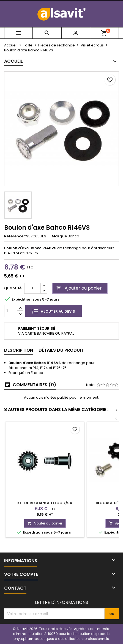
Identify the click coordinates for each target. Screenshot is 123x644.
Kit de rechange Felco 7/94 (45, 503)
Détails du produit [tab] (61, 350)
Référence (14, 236)
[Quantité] (32, 288)
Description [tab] (19, 350)
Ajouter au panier (79, 288)
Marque (59, 236)
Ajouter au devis (54, 311)
